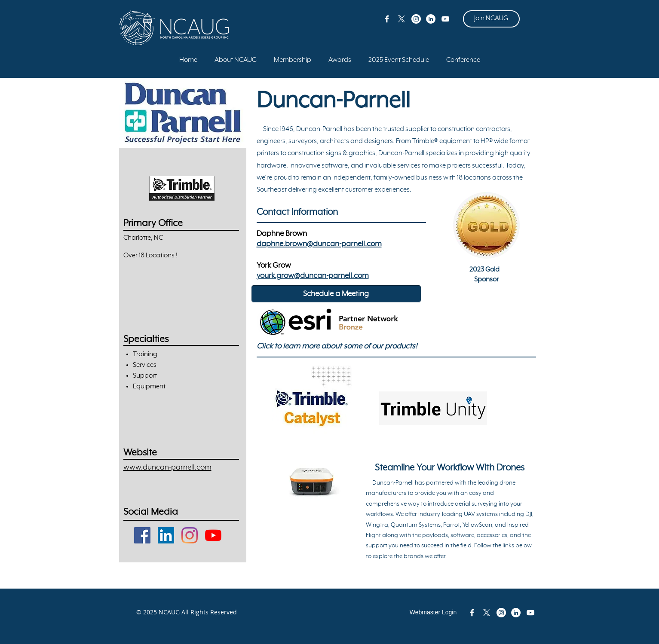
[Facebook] (142, 535)
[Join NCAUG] (491, 19)
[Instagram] (190, 535)
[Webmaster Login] (433, 613)
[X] (402, 19)
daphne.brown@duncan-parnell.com (319, 244)
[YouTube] (213, 535)
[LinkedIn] (166, 535)
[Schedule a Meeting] (336, 294)
